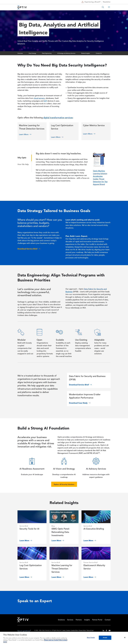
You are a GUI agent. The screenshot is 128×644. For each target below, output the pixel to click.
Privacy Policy (82, 630)
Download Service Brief (81, 385)
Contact (108, 620)
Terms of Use (90, 630)
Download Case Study (80, 403)
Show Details (91, 638)
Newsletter (107, 2)
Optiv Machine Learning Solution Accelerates (100, 174)
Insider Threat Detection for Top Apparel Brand (100, 182)
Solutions (61, 620)
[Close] (125, 638)
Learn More (25, 135)
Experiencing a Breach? (91, 2)
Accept (105, 638)
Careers (68, 630)
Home (23, 620)
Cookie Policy (74, 630)
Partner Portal (97, 620)
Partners (79, 620)
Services (70, 620)
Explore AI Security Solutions (64, 484)
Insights (87, 620)
